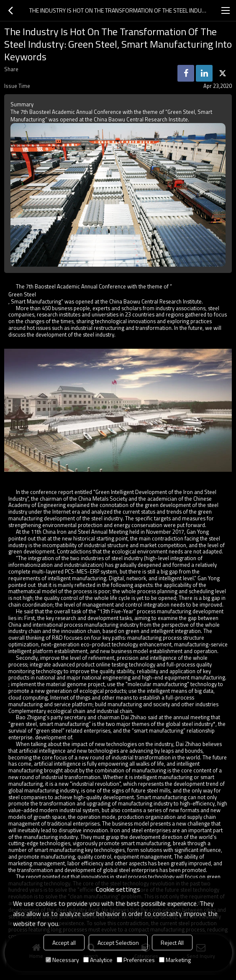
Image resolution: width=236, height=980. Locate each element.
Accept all (64, 943)
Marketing (175, 960)
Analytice (98, 960)
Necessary (62, 960)
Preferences (136, 960)
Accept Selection (118, 943)
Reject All (172, 943)
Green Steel (22, 294)
